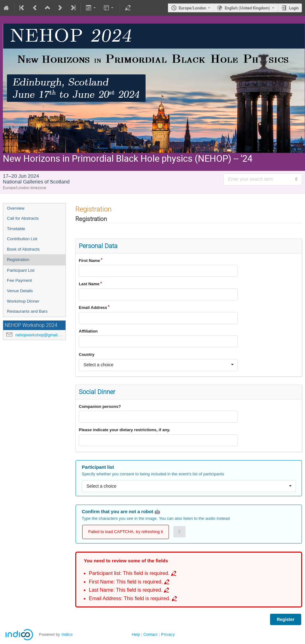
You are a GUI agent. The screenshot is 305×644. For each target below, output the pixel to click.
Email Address (93, 307)
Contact (150, 634)
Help (136, 634)
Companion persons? (100, 406)
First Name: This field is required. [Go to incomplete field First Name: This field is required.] (126, 582)
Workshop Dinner (23, 301)
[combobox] (158, 365)
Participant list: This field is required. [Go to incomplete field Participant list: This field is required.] (129, 573)
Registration (18, 260)
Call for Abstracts (23, 218)
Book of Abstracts (23, 249)
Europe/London (192, 8)
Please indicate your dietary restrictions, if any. (124, 430)
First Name (89, 261)
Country (87, 354)
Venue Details (20, 291)
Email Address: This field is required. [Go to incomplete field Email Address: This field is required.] (130, 598)
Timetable (16, 229)
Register (285, 619)
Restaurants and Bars (27, 311)
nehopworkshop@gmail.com (41, 335)
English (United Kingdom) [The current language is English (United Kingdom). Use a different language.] (247, 8)
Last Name (89, 284)
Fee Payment (19, 280)
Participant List (21, 270)
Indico (67, 634)
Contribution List (22, 239)
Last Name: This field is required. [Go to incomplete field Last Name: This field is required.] (126, 590)
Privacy (168, 634)
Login (294, 8)
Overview (16, 208)
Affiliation (88, 331)
